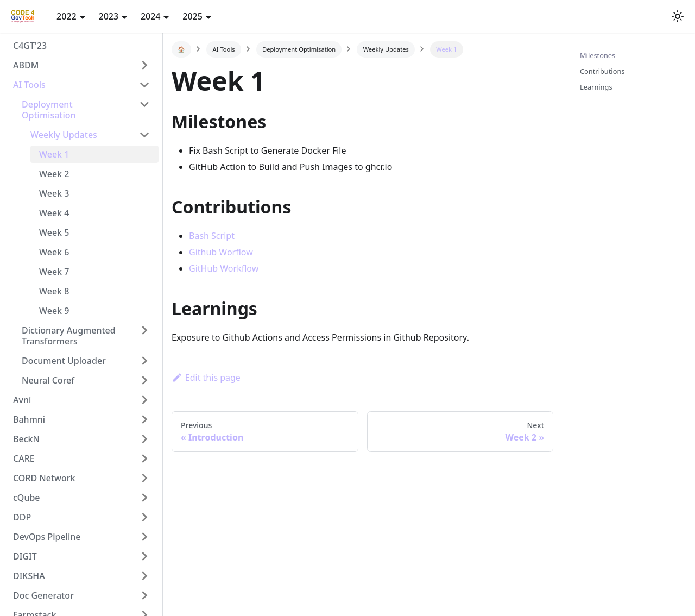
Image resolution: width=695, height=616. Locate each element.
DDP (22, 517)
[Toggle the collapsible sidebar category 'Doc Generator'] (144, 595)
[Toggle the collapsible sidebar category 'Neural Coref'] (144, 380)
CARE (24, 458)
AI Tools (29, 85)
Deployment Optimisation (49, 110)
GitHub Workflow (224, 268)
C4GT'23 (30, 46)
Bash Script (212, 236)
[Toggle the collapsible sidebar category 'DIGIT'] (144, 556)
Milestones (598, 55)
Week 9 (54, 311)
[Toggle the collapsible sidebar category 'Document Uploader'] (144, 361)
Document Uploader (64, 361)
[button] (678, 16)
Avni (22, 400)
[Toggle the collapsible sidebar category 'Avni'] (144, 400)
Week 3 (54, 193)
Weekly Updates (64, 135)
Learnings (596, 87)
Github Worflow (221, 252)
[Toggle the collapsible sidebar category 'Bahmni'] (144, 419)
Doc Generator (43, 595)
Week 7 (54, 272)
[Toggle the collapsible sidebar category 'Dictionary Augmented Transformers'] (144, 336)
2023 (109, 16)
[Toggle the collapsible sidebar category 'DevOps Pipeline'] (144, 537)
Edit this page (206, 378)
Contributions (602, 71)
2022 (67, 16)
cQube (27, 498)
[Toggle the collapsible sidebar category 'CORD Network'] (144, 478)
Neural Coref (48, 380)
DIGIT (25, 556)
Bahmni (29, 419)
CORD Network (44, 478)
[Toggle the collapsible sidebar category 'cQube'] (144, 498)
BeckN (26, 439)
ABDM (26, 65)
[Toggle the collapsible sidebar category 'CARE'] (144, 458)
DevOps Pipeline (47, 537)
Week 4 (54, 213)
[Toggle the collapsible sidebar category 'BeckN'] (144, 439)
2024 (151, 16)
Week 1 (54, 154)
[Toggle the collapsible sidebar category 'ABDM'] (144, 65)
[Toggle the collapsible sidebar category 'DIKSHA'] (144, 576)
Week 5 (54, 232)
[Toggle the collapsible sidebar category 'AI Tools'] (144, 85)
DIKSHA (29, 576)
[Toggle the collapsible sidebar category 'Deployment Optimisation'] (144, 110)
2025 (192, 16)
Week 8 (54, 291)
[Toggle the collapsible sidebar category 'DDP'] (144, 517)
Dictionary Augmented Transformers (69, 336)
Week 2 (54, 174)
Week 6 (54, 252)
